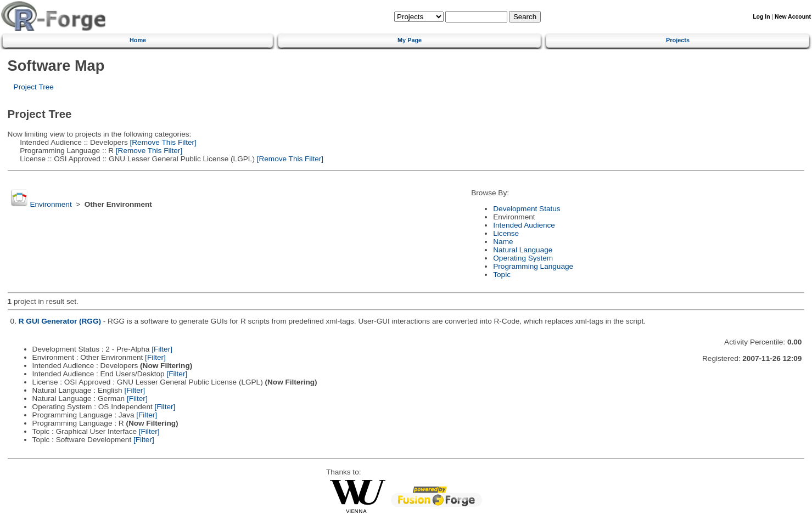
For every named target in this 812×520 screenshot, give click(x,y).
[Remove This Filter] (162, 142)
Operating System (523, 258)
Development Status (527, 209)
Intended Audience (524, 225)
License (506, 233)
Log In (761, 17)
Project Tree (34, 87)
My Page (410, 40)
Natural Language (523, 250)
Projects (678, 40)
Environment (51, 204)
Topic (502, 275)
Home (138, 40)
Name (503, 242)
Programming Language (533, 266)
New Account (793, 17)
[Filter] (162, 349)
